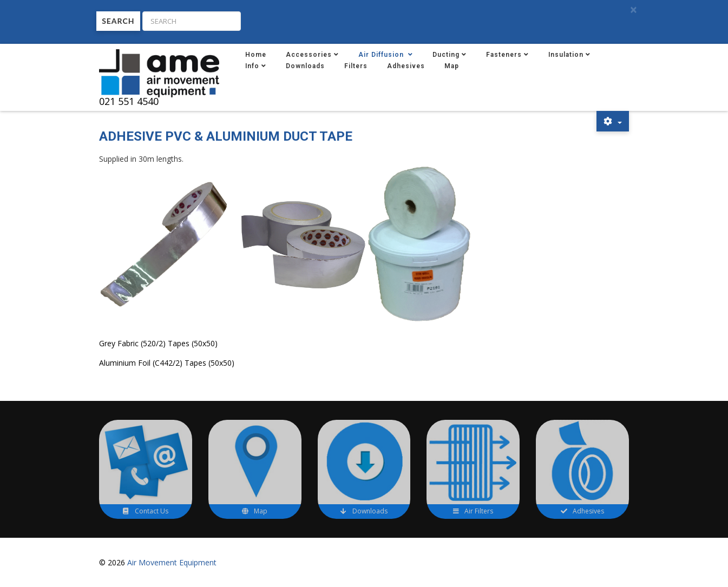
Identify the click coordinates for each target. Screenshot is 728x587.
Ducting (446, 55)
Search (118, 21)
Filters (356, 66)
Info (252, 66)
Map (452, 66)
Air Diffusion (382, 55)
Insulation (566, 55)
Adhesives (406, 66)
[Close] (633, 10)
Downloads (305, 66)
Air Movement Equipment (172, 562)
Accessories (309, 55)
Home (256, 55)
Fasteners (504, 55)
